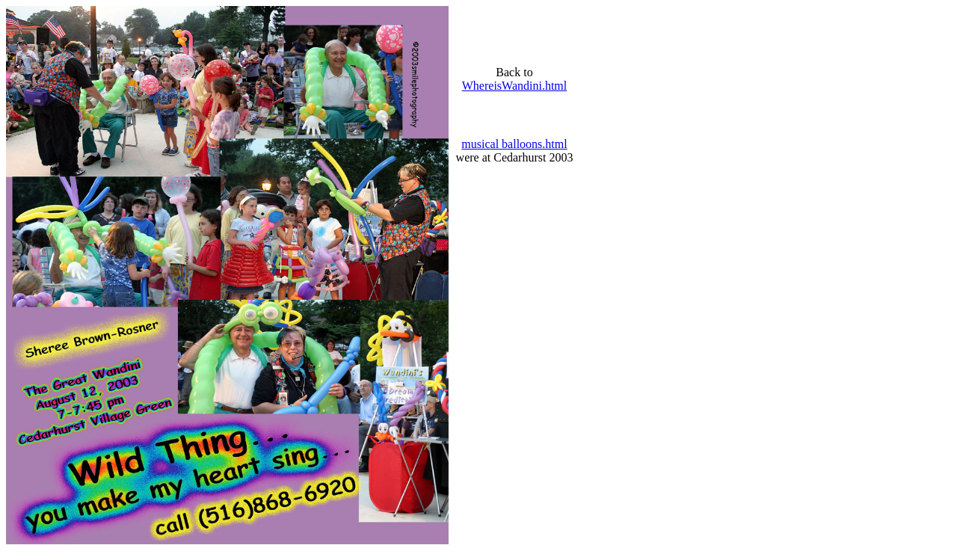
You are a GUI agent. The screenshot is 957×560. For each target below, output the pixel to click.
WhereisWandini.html (514, 86)
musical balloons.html (514, 144)
